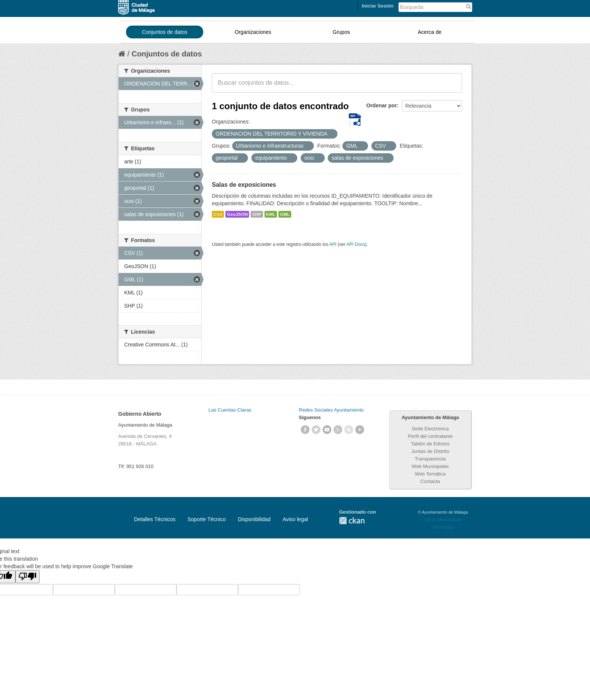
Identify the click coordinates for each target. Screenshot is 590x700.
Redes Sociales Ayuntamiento (331, 410)
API (333, 244)
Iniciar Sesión (378, 6)
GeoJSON (237, 214)
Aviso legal (295, 519)
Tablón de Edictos (430, 444)
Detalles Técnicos (155, 519)
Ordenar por (382, 105)
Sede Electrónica (430, 429)
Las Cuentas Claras (230, 410)
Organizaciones (253, 32)
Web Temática (430, 474)
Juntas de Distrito (430, 451)
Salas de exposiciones (244, 185)
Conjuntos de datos (165, 32)
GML (285, 214)
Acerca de (430, 32)
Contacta (430, 481)
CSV (218, 214)
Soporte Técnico (207, 519)
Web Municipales (430, 466)
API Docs (356, 244)
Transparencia (430, 459)
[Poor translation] (27, 577)
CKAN (352, 521)
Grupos (341, 32)
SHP (257, 214)
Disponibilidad (254, 519)
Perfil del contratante (430, 436)
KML (271, 214)
